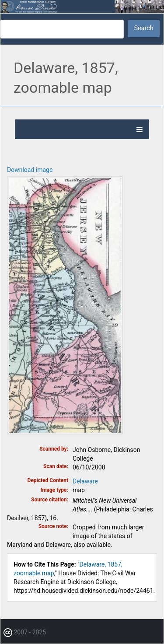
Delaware (85, 481)
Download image (30, 170)
